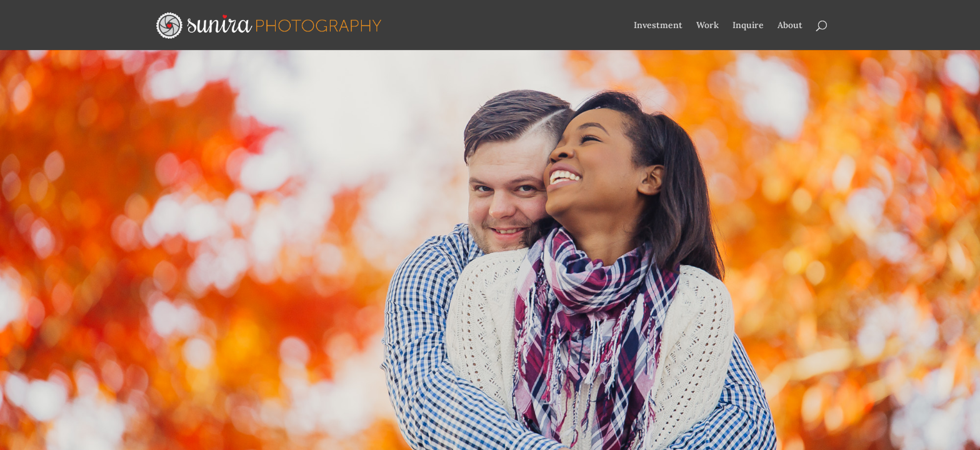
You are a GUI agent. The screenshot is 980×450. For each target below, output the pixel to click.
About (790, 26)
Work (707, 26)
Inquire (748, 26)
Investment (658, 26)
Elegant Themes (241, 342)
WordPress (356, 342)
